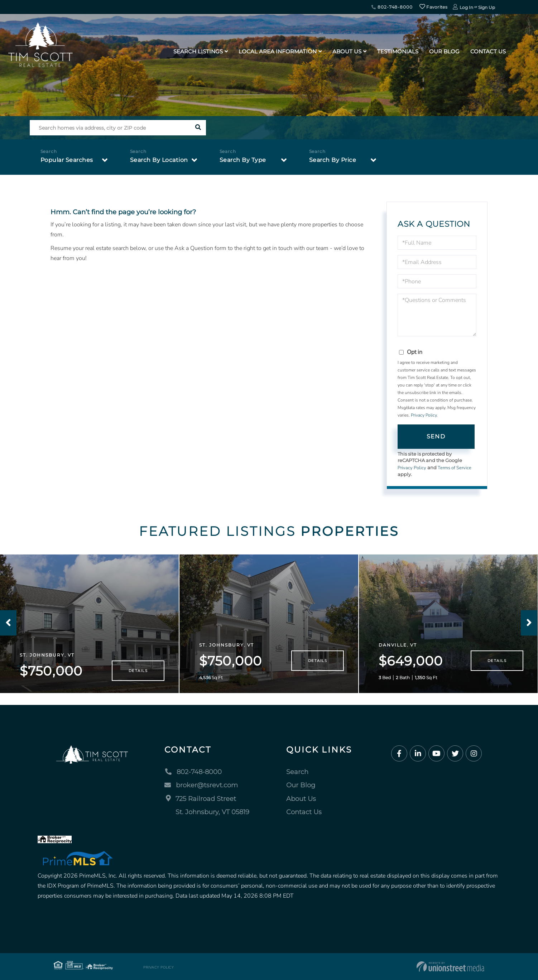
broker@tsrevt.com (201, 785)
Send (436, 436)
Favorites (433, 7)
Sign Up (487, 7)
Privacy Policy (424, 415)
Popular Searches (67, 160)
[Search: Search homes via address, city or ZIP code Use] (110, 128)
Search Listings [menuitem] (198, 51)
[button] (198, 128)
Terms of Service (455, 468)
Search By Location (159, 160)
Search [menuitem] (297, 772)
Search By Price (333, 160)
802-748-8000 (392, 7)
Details (138, 671)
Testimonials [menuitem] (398, 51)
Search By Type (243, 160)
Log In (466, 7)
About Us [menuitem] (347, 51)
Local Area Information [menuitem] (278, 51)
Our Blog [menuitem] (444, 51)
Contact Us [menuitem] (488, 51)
